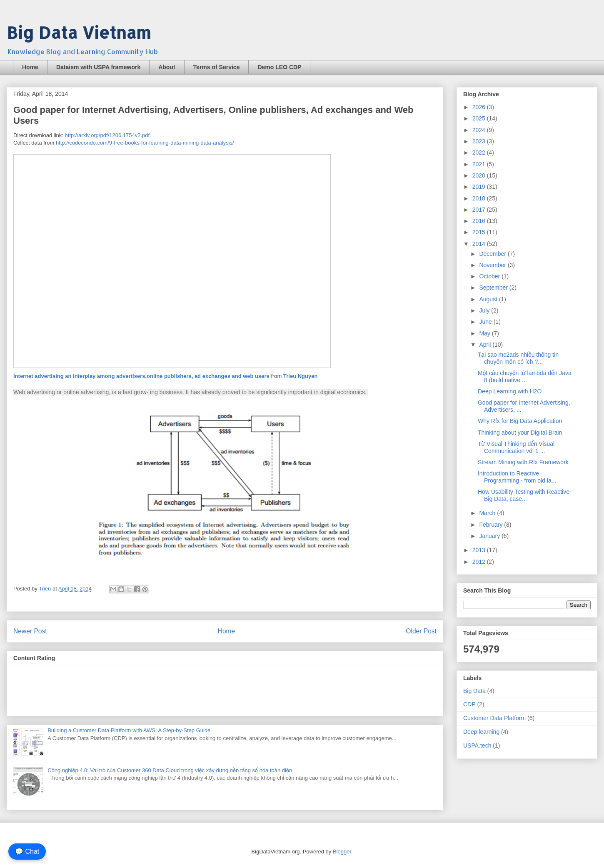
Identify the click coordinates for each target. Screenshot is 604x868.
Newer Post (30, 631)
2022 (480, 153)
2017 (480, 210)
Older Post (421, 631)
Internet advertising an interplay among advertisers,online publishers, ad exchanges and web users (141, 376)
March (488, 513)
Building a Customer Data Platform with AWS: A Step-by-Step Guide (129, 730)
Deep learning (481, 732)
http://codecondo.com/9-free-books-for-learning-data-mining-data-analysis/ (145, 143)
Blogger (342, 852)
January (490, 536)
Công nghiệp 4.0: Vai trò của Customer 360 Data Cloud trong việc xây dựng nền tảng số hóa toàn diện (170, 770)
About (167, 67)
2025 (480, 118)
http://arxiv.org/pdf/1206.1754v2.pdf (107, 135)
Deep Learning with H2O (510, 391)
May (485, 333)
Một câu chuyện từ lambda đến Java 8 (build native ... (525, 376)
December (493, 254)
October (490, 276)
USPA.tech (477, 745)
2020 (480, 175)
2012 (480, 562)
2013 (480, 550)
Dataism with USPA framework (98, 67)
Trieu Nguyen (300, 376)
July (485, 310)
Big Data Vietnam (79, 32)
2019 (480, 187)
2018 (480, 198)
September (494, 288)
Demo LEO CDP (279, 67)
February (492, 525)
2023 (480, 141)
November (493, 265)
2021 (480, 164)
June (486, 322)
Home (30, 67)
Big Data (474, 691)
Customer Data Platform (494, 718)
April (486, 345)
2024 (480, 130)
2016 (480, 221)
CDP (469, 704)
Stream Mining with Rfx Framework (523, 462)
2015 (480, 232)
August (489, 299)
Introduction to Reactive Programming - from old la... (517, 477)
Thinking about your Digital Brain (520, 433)
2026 (480, 107)
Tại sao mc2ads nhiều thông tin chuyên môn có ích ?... (518, 358)
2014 (480, 244)
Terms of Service (217, 67)
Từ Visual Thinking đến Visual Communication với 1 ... (516, 447)
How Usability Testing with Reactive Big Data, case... (524, 495)
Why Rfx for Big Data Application (520, 421)
